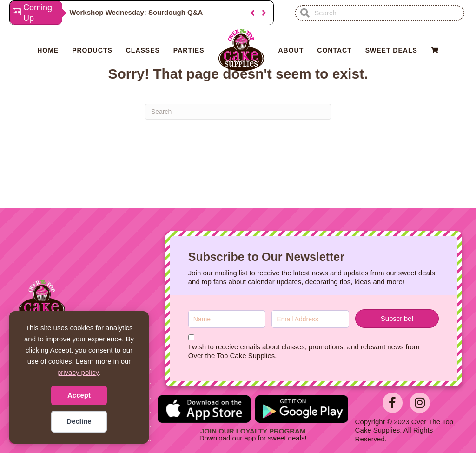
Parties (189, 50)
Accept (79, 395)
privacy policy (78, 372)
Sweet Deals (391, 50)
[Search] (238, 112)
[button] (252, 13)
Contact (334, 50)
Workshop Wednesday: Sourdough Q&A (136, 12)
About (291, 50)
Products (92, 50)
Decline (79, 421)
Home (48, 50)
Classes (143, 50)
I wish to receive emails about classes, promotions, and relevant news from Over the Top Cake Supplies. (304, 351)
